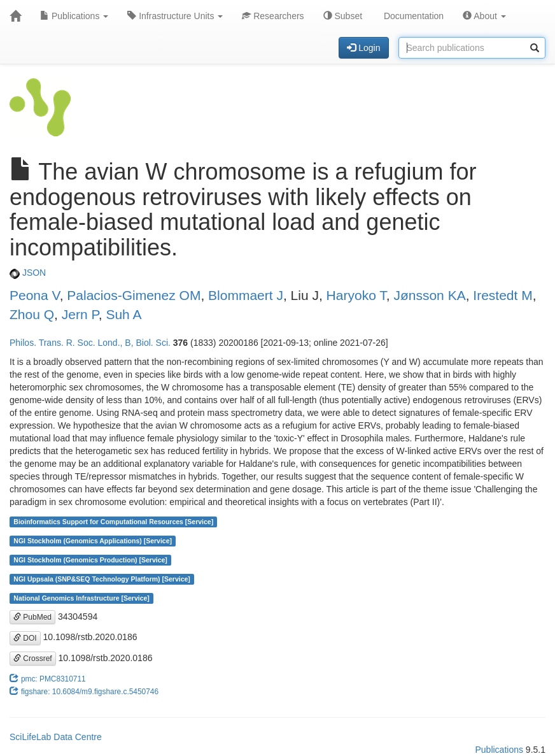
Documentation (412, 16)
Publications (74, 16)
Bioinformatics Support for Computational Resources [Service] (113, 522)
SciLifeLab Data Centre (56, 737)
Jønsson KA (429, 295)
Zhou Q (32, 314)
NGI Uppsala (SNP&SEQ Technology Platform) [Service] (102, 579)
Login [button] (363, 48)
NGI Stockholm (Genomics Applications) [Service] (93, 541)
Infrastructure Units (175, 16)
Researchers (273, 16)
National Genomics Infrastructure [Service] (81, 598)
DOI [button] (25, 638)
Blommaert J (246, 295)
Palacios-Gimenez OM (134, 295)
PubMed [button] (32, 617)
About (484, 16)
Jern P (80, 314)
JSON (28, 273)
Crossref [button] (33, 659)
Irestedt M (502, 295)
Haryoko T (356, 295)
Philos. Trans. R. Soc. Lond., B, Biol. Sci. (90, 343)
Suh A (123, 314)
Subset (343, 16)
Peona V (35, 295)
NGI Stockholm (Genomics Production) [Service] (90, 560)
